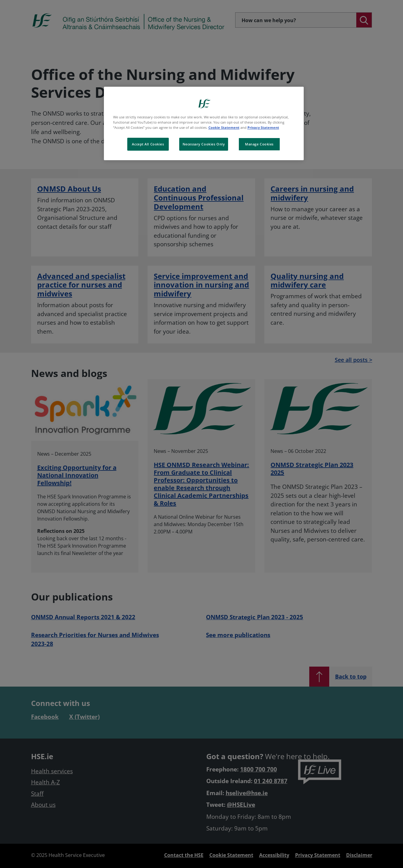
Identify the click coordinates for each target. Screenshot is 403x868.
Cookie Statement (224, 127)
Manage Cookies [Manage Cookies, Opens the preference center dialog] (259, 144)
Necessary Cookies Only (204, 144)
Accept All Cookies (148, 144)
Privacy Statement (263, 127)
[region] (204, 123)
